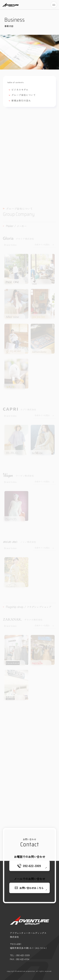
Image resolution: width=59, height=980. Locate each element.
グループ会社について (24, 95)
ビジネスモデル (20, 90)
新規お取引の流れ (21, 100)
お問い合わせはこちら (31, 888)
